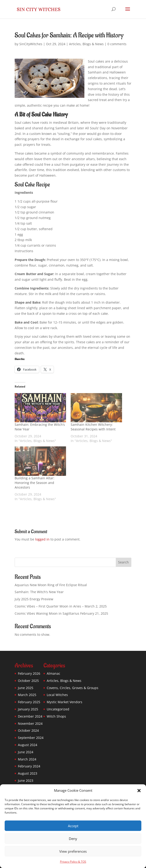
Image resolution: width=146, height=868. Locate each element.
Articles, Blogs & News (86, 44)
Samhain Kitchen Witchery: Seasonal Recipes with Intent (93, 427)
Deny (73, 839)
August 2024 (28, 745)
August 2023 (28, 773)
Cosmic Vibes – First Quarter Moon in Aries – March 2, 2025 (61, 606)
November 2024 (30, 723)
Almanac (53, 673)
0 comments (117, 44)
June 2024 (26, 752)
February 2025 (29, 702)
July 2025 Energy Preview (34, 599)
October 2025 (28, 681)
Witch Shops (56, 716)
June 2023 (26, 781)
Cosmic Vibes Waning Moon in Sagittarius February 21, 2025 (61, 613)
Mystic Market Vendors (65, 702)
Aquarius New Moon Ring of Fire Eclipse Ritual (51, 585)
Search (123, 562)
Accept (73, 826)
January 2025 (28, 709)
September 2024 (31, 738)
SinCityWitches (31, 44)
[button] (139, 791)
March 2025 (27, 695)
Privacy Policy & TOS (73, 862)
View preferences (73, 851)
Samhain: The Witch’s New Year (39, 592)
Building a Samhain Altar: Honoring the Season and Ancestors (35, 483)
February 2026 (29, 673)
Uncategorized (58, 709)
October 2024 (28, 730)
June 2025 (26, 688)
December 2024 (30, 716)
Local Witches (57, 695)
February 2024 (29, 766)
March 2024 (27, 759)
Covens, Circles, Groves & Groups (73, 688)
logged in (42, 539)
